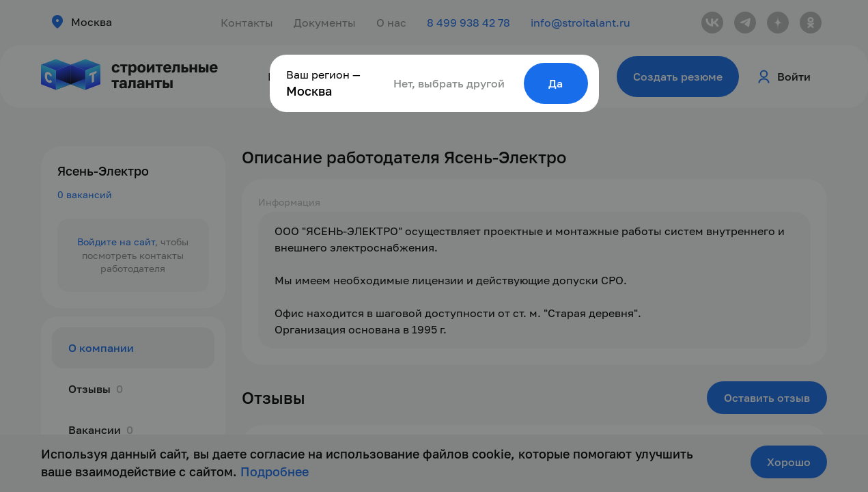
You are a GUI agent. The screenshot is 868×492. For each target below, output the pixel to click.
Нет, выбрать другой (449, 83)
